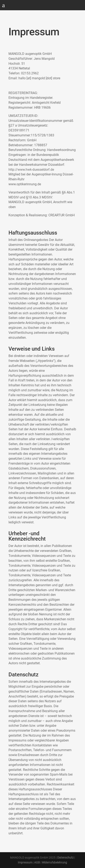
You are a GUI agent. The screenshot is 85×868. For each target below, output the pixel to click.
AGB (37, 862)
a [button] (3, 5)
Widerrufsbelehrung (54, 862)
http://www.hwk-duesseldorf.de (31, 170)
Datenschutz (65, 858)
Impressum (25, 862)
